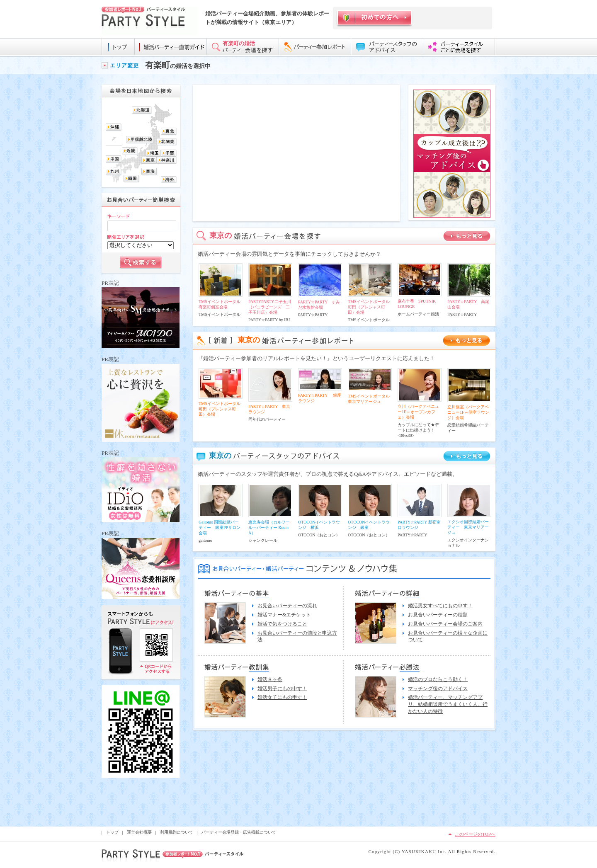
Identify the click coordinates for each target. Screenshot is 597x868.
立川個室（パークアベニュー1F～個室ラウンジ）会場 (468, 412)
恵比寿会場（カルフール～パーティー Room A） (269, 527)
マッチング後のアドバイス (438, 689)
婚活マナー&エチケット (284, 615)
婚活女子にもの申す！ (282, 697)
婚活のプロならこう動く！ (438, 679)
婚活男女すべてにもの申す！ (440, 606)
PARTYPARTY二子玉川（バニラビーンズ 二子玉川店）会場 (270, 307)
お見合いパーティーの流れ (287, 606)
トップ (112, 832)
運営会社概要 (139, 832)
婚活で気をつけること (282, 624)
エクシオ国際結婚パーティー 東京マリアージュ (468, 527)
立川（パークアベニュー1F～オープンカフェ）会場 (418, 412)
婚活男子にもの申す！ (282, 689)
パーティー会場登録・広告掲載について (239, 832)
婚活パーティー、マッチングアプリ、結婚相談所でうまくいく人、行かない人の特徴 (448, 704)
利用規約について (177, 832)
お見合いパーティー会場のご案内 (445, 624)
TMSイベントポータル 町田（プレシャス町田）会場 (371, 307)
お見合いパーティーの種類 (438, 615)
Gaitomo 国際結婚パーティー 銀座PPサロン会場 (220, 527)
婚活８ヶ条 (270, 679)
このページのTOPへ (475, 834)
